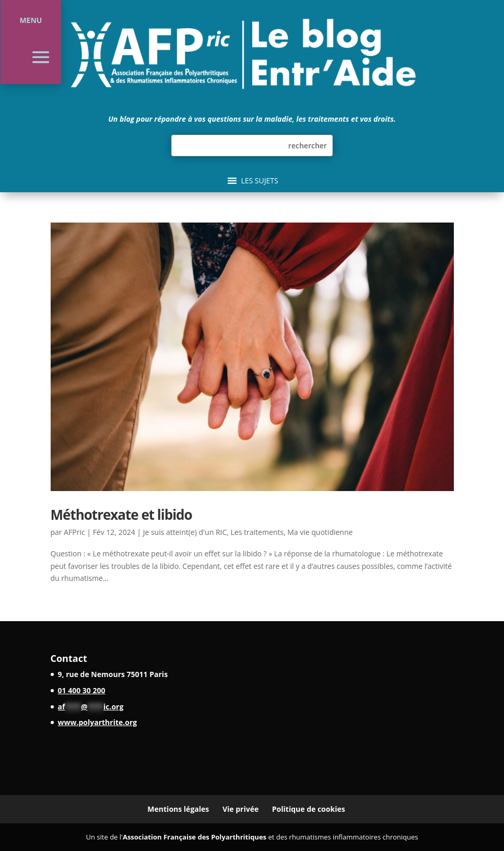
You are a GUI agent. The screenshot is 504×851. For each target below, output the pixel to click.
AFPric (74, 532)
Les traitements (257, 532)
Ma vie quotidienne (320, 532)
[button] (259, 181)
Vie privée (241, 809)
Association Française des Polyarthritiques (195, 837)
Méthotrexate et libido (121, 515)
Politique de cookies (309, 809)
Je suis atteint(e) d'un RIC (185, 532)
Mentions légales (178, 809)
